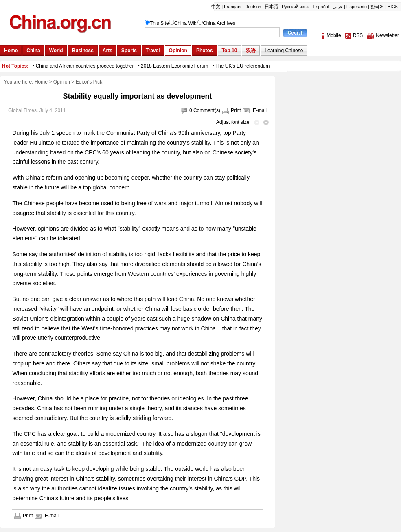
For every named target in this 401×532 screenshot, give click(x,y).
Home (41, 82)
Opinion (62, 82)
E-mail (260, 110)
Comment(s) (207, 110)
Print (236, 110)
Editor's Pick (89, 82)
